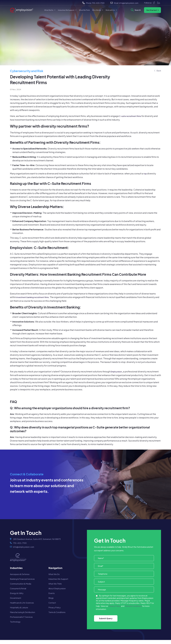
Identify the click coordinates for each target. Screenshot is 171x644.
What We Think (84, 10)
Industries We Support (67, 10)
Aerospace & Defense (20, 574)
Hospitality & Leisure (19, 607)
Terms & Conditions (57, 612)
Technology (15, 622)
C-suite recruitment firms (130, 116)
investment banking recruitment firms (33, 297)
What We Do (50, 10)
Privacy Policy (55, 607)
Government (16, 598)
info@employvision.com (129, 3)
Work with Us (111, 10)
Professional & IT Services (21, 617)
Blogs (51, 598)
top (145, 174)
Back (159, 71)
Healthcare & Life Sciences (22, 603)
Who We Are (98, 10)
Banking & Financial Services (22, 579)
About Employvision (57, 588)
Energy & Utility (17, 593)
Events (52, 593)
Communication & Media (21, 584)
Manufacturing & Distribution (23, 612)
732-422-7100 (98, 3)
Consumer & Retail (18, 588)
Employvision (116, 372)
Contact (52, 603)
